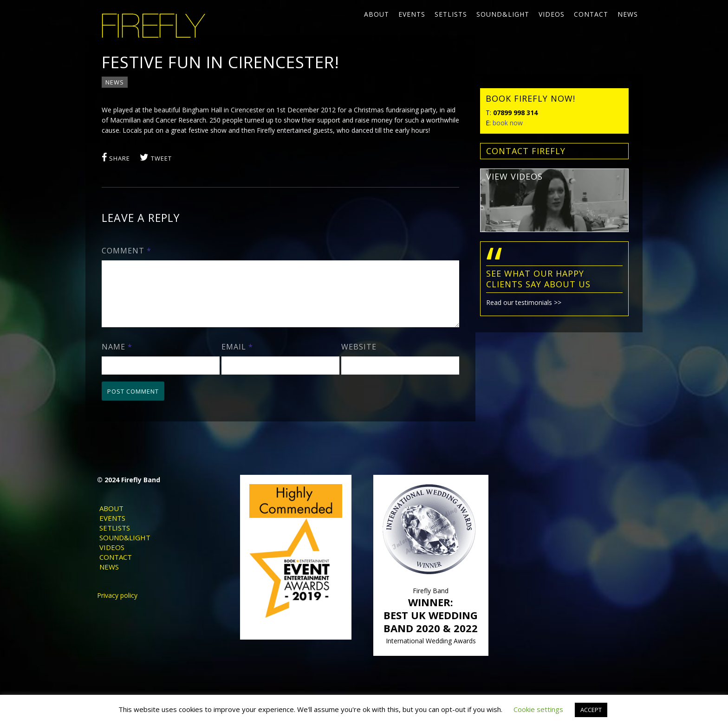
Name (117, 358)
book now (508, 123)
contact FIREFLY (526, 151)
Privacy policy (117, 606)
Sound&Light (503, 14)
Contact (591, 14)
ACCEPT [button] (591, 710)
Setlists (451, 14)
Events (412, 14)
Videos (552, 14)
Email (237, 358)
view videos (514, 176)
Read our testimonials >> (524, 302)
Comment (127, 251)
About (377, 14)
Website (359, 358)
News (628, 14)
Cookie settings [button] (538, 709)
